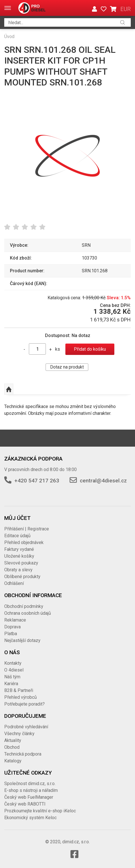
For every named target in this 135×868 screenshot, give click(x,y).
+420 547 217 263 (37, 481)
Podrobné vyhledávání (26, 727)
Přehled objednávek (24, 542)
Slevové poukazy (21, 563)
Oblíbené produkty (22, 577)
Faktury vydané (19, 549)
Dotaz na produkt (67, 367)
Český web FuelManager (29, 797)
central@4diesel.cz (103, 481)
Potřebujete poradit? (24, 704)
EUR (126, 9)
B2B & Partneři (19, 690)
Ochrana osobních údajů (28, 613)
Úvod (9, 36)
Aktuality (13, 740)
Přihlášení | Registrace (27, 529)
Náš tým (12, 677)
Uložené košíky (19, 556)
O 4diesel (14, 670)
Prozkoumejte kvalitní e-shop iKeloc (40, 811)
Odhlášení (14, 583)
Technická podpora (23, 754)
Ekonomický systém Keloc (30, 818)
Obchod (12, 747)
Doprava (12, 627)
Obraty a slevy (18, 570)
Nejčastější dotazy (22, 640)
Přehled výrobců (21, 697)
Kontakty (13, 663)
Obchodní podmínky (24, 606)
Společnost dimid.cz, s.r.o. (30, 784)
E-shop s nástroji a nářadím (31, 790)
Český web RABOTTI (25, 804)
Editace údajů (17, 536)
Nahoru (9, 389)
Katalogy (13, 761)
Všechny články (19, 734)
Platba (11, 634)
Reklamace (15, 620)
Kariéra (11, 684)
